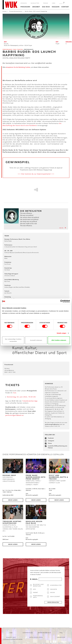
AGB (11, 633)
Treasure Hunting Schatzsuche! (12, 522)
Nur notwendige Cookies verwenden (13, 340)
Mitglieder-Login (36, 637)
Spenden (24, 3)
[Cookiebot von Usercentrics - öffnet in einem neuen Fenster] (62, 301)
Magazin (56, 7)
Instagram (51, 441)
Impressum (61, 637)
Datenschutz (28, 633)
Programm (25, 7)
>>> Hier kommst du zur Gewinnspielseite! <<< (36, 174)
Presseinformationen (16, 11)
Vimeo (50, 443)
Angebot (36, 7)
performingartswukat (15, 415)
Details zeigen (62, 333)
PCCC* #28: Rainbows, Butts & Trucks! (58, 477)
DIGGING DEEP (9, 475)
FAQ (61, 633)
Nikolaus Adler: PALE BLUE (34, 522)
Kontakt (65, 7)
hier (15, 393)
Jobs (54, 3)
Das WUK (46, 7)
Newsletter (35, 3)
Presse (46, 3)
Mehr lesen (13, 500)
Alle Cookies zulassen (59, 340)
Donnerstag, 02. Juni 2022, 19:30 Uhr (21, 397)
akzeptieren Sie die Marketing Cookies (18, 67)
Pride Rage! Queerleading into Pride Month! (36, 477)
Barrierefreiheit (44, 633)
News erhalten (53, 602)
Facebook (51, 438)
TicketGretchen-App (30, 401)
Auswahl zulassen (36, 340)
